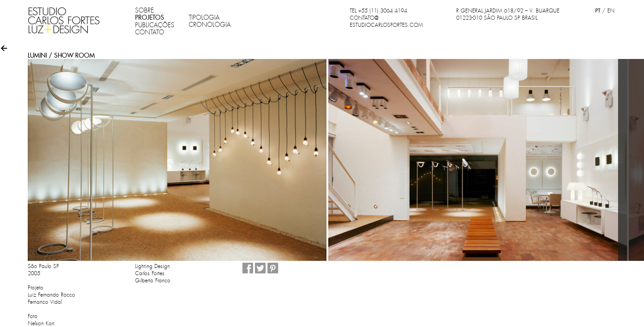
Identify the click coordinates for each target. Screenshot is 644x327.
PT (598, 10)
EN (611, 11)
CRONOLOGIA (210, 25)
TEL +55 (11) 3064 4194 (378, 11)
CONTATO (150, 32)
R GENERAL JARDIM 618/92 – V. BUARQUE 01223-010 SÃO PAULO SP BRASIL (508, 14)
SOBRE (144, 10)
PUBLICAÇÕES (155, 25)
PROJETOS (150, 17)
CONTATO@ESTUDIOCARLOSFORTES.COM (386, 21)
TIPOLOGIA (204, 17)
